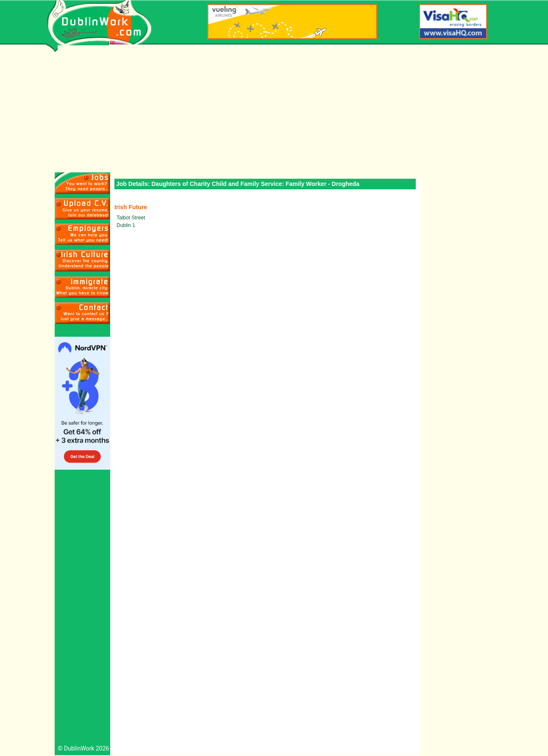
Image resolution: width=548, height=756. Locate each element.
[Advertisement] (274, 109)
